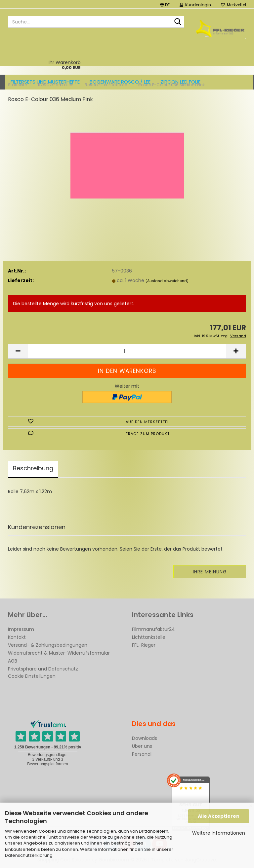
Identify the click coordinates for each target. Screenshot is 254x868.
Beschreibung (33, 468)
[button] (165, 4)
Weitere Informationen (219, 833)
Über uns (142, 746)
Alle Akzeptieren (219, 816)
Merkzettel (233, 5)
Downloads (145, 738)
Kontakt (17, 637)
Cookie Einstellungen (32, 676)
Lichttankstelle (149, 637)
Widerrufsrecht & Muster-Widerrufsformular (59, 653)
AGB (13, 661)
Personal (142, 754)
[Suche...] (178, 22)
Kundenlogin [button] (195, 5)
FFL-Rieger (144, 645)
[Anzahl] (127, 351)
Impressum (21, 629)
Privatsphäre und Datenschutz (43, 669)
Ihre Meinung (210, 572)
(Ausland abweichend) (167, 281)
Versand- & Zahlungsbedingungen (48, 645)
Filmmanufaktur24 (153, 629)
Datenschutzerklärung (29, 855)
